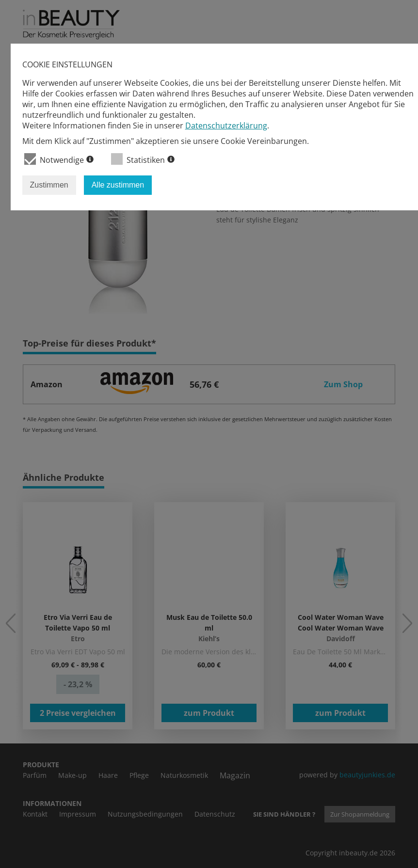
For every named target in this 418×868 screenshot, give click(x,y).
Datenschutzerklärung (226, 126)
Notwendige (59, 159)
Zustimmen (49, 185)
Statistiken (143, 159)
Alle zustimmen (118, 185)
